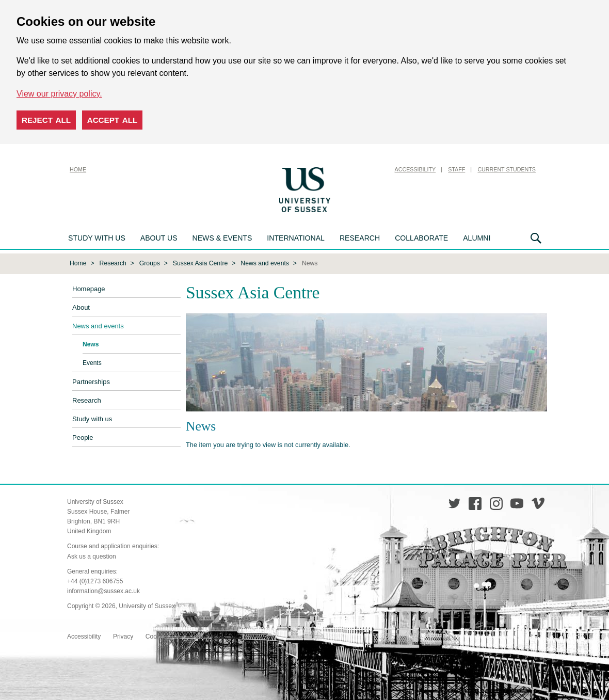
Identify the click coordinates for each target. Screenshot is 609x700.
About (81, 307)
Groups (150, 263)
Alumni (477, 238)
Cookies (157, 637)
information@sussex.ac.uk (103, 591)
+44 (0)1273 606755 (95, 581)
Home (78, 169)
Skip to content (359, 169)
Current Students (507, 169)
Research (360, 238)
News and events (265, 263)
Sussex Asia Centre (201, 263)
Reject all (46, 120)
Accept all (113, 120)
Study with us (97, 238)
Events (92, 363)
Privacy (123, 637)
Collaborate (421, 238)
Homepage (89, 289)
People (83, 437)
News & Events (222, 238)
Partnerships (91, 382)
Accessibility (415, 169)
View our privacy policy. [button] (59, 94)
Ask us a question (92, 556)
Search (536, 238)
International (296, 238)
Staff (456, 169)
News (91, 344)
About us (159, 238)
